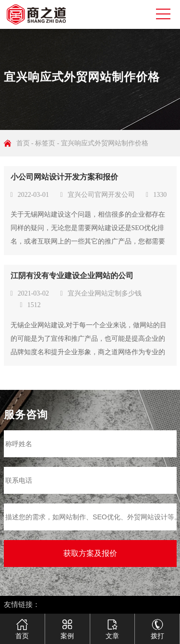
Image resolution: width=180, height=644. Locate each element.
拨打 (157, 625)
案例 (67, 625)
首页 (23, 143)
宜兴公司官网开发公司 (101, 195)
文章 (112, 625)
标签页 (45, 143)
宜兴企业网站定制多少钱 (105, 293)
